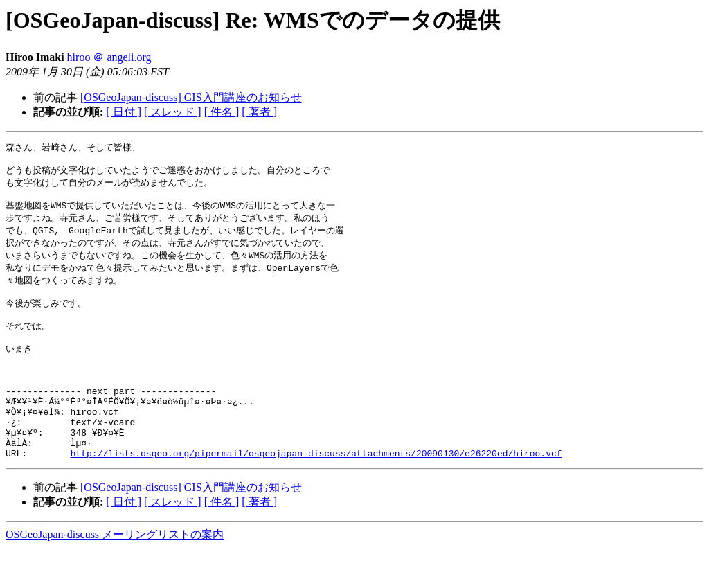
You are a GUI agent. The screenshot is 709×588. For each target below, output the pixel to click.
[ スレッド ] (173, 112)
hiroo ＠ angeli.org (109, 57)
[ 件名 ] (222, 112)
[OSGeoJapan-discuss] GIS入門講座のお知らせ (191, 97)
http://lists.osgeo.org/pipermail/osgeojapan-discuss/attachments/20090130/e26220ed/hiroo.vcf (316, 493)
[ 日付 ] (124, 112)
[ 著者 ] (259, 112)
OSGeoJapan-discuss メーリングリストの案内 (115, 574)
